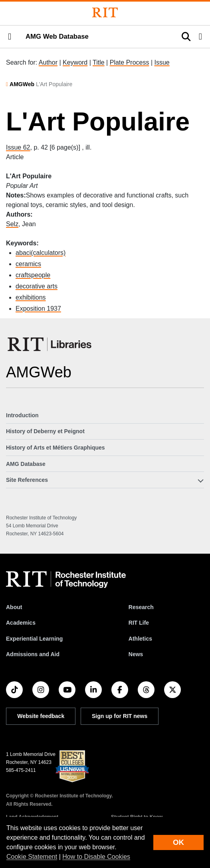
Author (48, 62)
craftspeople (33, 275)
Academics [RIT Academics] (21, 623)
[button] (10, 37)
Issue (162, 62)
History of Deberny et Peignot (45, 431)
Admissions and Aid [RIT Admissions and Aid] (33, 654)
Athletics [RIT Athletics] (140, 639)
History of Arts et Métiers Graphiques (55, 448)
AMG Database (26, 464)
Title (99, 62)
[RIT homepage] (66, 580)
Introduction (22, 415)
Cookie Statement (32, 857)
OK (178, 842)
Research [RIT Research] (141, 607)
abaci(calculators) (41, 253)
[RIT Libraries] (50, 344)
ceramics (28, 264)
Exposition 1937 (38, 309)
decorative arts (37, 286)
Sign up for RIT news (120, 716)
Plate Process (130, 62)
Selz (12, 224)
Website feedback (41, 716)
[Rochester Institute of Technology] (105, 13)
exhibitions (31, 297)
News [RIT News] (136, 654)
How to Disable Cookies (96, 857)
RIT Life (139, 623)
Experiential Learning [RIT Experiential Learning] (34, 639)
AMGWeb (22, 84)
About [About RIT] (14, 607)
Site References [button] (27, 480)
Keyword (75, 62)
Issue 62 (18, 147)
